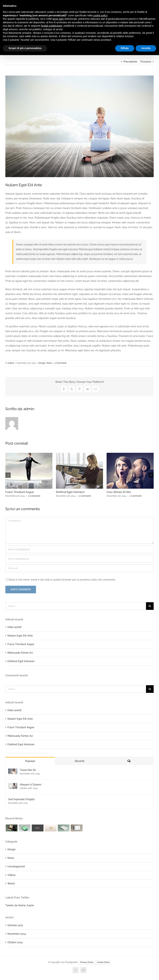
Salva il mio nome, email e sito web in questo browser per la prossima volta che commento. (62, 580)
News (49, 363)
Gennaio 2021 (15, 925)
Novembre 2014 (17, 934)
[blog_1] (79, 126)
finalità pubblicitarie (52, 26)
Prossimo (146, 62)
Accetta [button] (146, 48)
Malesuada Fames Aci (20, 653)
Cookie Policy (103, 962)
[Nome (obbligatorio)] (79, 549)
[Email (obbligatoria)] (79, 559)
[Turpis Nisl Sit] (13, 771)
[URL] (79, 568)
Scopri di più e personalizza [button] (25, 48)
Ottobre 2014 (15, 942)
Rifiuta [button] (125, 48)
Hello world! (15, 627)
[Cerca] (150, 606)
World (11, 884)
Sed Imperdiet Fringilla (21, 799)
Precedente (130, 62)
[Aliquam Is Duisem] (13, 785)
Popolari (30, 761)
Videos (11, 875)
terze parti (58, 19)
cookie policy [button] (100, 15)
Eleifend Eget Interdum (70, 492)
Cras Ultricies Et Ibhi (119, 492)
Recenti (80, 761)
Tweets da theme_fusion (20, 905)
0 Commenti (60, 363)
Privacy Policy (87, 962)
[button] (8, 475)
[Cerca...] (76, 606)
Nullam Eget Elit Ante (20, 636)
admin (11, 363)
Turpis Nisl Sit (28, 770)
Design (42, 363)
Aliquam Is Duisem (31, 785)
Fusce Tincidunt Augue (20, 492)
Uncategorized (16, 866)
